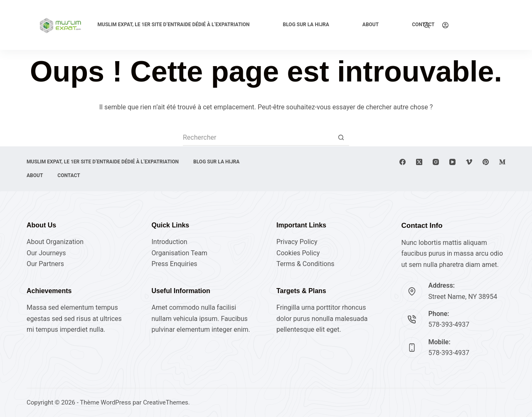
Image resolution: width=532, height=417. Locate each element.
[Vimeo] (469, 162)
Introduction (170, 242)
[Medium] (502, 162)
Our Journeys (46, 253)
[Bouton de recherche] (341, 138)
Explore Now (483, 25)
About (371, 25)
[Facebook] (403, 162)
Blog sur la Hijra (306, 25)
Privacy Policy (297, 242)
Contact (69, 175)
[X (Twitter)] (419, 162)
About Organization (55, 242)
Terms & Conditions (305, 264)
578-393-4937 (449, 324)
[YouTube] (452, 162)
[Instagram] (436, 162)
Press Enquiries (175, 264)
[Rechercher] (427, 25)
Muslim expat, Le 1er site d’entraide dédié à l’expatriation (173, 25)
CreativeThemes (166, 402)
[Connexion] (445, 25)
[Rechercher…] (258, 138)
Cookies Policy (298, 253)
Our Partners (45, 264)
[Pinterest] (486, 162)
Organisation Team (180, 253)
